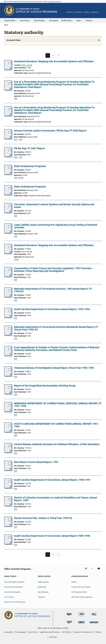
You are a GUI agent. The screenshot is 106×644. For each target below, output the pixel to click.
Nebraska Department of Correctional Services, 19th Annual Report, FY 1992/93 (53, 290)
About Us (70, 12)
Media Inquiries (43, 582)
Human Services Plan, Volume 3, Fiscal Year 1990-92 (43, 518)
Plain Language (20, 632)
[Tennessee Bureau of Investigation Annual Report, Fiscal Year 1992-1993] (8, 376)
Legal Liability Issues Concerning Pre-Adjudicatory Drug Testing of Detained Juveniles (56, 226)
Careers (87, 12)
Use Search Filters (13, 40)
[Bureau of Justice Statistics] (82, 617)
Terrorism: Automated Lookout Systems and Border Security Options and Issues (54, 206)
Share (102, 14)
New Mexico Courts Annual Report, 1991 (36, 462)
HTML (16, 259)
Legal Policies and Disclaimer (50, 632)
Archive (74, 582)
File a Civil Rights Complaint (14, 582)
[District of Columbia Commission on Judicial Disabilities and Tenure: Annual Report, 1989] (8, 506)
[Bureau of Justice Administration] (69, 616)
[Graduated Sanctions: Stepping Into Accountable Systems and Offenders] (8, 70)
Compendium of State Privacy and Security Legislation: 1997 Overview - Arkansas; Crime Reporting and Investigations (54, 270)
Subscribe (94, 12)
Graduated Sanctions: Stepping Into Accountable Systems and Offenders (54, 61)
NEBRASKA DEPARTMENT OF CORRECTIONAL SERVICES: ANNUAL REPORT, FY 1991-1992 (58, 405)
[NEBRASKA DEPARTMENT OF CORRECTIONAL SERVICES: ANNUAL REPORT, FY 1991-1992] (8, 412)
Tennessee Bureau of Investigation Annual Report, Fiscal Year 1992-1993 (54, 368)
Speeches (41, 597)
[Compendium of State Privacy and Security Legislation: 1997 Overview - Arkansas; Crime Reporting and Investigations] (8, 277)
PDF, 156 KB (19, 178)
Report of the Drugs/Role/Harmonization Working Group (45, 386)
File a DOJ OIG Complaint (13, 587)
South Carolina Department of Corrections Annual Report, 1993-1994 (52, 309)
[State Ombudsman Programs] (8, 174)
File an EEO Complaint (12, 592)
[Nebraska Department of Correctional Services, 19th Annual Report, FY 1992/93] (8, 297)
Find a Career (9, 597)
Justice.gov (53, 637)
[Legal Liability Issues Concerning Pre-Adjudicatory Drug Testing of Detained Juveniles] (8, 233)
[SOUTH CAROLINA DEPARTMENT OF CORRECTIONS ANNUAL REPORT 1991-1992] (8, 432)
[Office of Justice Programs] (9, 10)
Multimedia (42, 587)
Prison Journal (27, 65)
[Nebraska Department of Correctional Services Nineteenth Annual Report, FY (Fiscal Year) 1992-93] (8, 335)
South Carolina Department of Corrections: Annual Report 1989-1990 (52, 536)
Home (6, 25)
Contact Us (78, 12)
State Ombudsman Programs (30, 166)
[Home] (37, 11)
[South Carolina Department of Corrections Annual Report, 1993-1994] (8, 317)
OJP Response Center (79, 592)
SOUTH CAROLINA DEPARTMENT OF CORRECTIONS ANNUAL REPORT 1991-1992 (56, 425)
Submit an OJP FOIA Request (15, 602)
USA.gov (98, 632)
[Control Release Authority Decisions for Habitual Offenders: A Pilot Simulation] (8, 453)
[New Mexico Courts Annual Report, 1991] (8, 470)
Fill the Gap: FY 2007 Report (29, 148)
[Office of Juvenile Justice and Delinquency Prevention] (69, 624)
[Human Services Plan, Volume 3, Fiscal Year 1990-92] (8, 526)
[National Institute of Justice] (94, 616)
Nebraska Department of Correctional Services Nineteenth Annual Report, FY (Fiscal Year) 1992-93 (56, 328)
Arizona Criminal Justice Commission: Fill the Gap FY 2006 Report (50, 131)
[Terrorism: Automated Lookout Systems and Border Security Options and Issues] (8, 213)
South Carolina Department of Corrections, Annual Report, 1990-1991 (52, 480)
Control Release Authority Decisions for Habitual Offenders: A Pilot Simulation (57, 444)
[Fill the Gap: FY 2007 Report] (8, 157)
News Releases (43, 592)
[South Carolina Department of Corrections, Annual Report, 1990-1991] (8, 488)
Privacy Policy (33, 632)
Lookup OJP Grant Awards (81, 587)
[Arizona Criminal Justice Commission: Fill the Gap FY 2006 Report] (8, 139)
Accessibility (8, 632)
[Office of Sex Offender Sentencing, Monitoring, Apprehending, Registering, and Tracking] (94, 624)
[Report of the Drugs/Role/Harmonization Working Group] (8, 394)
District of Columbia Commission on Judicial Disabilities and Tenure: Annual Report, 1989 (55, 499)
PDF (16, 99)
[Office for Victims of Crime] (82, 624)
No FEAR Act (67, 632)
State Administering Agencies (82, 597)
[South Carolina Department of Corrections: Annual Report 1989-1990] (8, 544)
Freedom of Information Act (83, 632)
